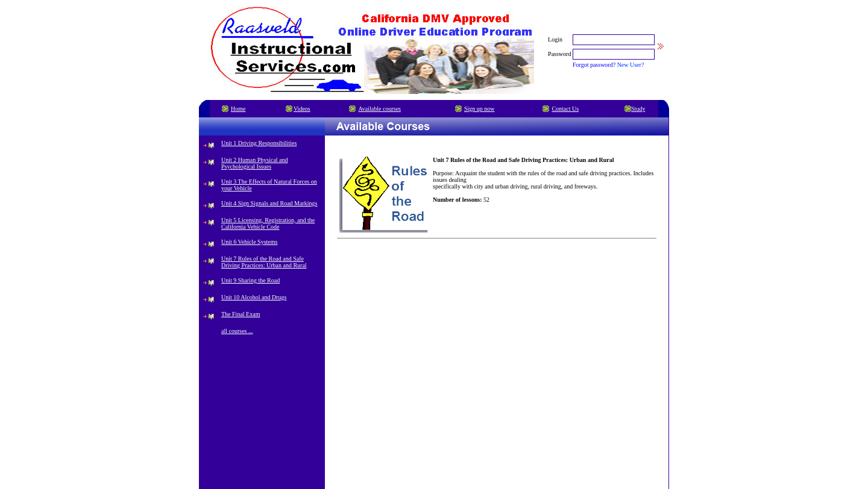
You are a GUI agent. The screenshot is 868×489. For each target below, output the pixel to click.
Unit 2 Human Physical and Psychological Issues (255, 163)
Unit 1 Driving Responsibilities (259, 143)
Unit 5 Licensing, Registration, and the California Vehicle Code (268, 223)
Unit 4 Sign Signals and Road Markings (269, 203)
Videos (302, 109)
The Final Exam (241, 314)
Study (638, 109)
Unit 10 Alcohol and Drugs (254, 297)
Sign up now (480, 109)
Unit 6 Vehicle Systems (249, 242)
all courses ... (237, 331)
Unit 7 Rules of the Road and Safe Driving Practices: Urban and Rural (264, 262)
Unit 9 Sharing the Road (250, 280)
